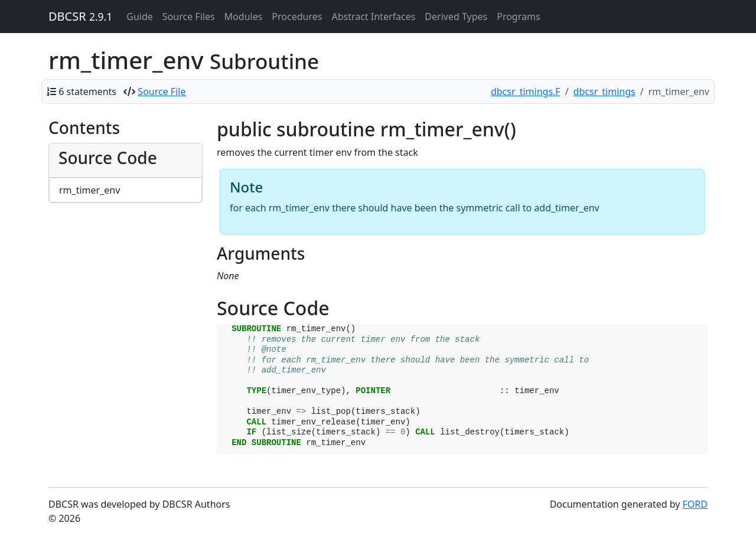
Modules (244, 17)
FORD (695, 504)
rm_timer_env (89, 190)
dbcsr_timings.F (526, 91)
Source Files (189, 17)
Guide (140, 17)
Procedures (297, 17)
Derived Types (456, 17)
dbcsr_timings (605, 91)
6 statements (87, 91)
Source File (162, 91)
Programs (518, 17)
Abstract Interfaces (373, 17)
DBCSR (80, 16)
